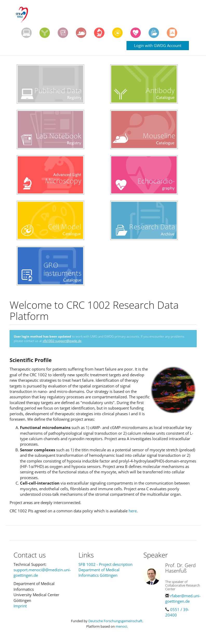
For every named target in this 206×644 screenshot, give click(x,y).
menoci (121, 626)
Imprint (20, 606)
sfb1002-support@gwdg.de (62, 341)
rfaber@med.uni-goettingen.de (183, 598)
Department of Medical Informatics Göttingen (99, 572)
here (133, 511)
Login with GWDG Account (158, 45)
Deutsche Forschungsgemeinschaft (115, 621)
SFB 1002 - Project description (105, 564)
